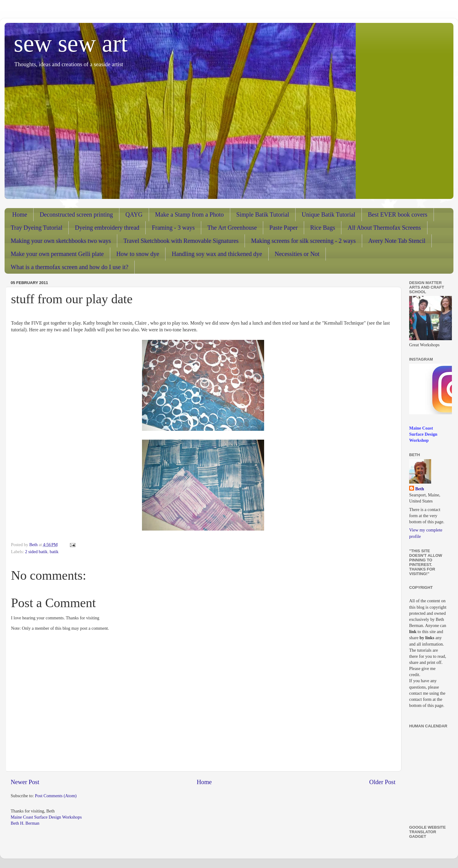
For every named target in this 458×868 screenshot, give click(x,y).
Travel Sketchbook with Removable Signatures (181, 241)
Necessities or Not (297, 254)
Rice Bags (323, 228)
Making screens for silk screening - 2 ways (303, 241)
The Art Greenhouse (232, 228)
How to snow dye (138, 254)
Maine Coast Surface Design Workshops (46, 817)
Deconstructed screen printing (76, 214)
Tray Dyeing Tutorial (36, 228)
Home (20, 214)
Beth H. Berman (25, 823)
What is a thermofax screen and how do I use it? (69, 267)
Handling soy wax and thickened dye (217, 254)
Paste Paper (284, 228)
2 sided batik (36, 552)
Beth (420, 489)
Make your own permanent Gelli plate (57, 254)
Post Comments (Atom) (56, 796)
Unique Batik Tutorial (329, 214)
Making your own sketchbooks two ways (61, 241)
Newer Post (25, 782)
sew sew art (71, 43)
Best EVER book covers (398, 214)
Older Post (382, 782)
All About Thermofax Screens (384, 228)
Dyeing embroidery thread (107, 228)
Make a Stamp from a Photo (189, 214)
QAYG (134, 214)
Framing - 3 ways (173, 228)
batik (54, 552)
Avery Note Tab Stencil (397, 241)
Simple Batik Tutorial (263, 214)
